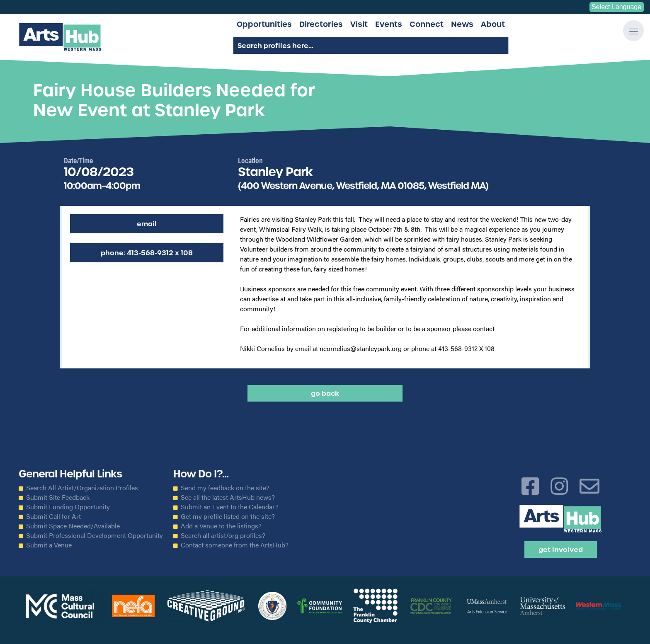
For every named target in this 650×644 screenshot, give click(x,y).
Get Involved (561, 550)
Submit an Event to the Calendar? (230, 507)
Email (147, 224)
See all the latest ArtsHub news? (228, 497)
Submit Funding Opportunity (68, 507)
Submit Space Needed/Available (73, 526)
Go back (325, 393)
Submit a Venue (49, 545)
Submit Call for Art (53, 516)
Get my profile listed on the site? (228, 516)
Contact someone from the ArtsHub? (235, 545)
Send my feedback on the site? (225, 488)
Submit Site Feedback (58, 497)
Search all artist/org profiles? (223, 535)
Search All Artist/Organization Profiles (82, 488)
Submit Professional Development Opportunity (95, 535)
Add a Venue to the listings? (221, 526)
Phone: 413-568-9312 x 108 (147, 253)
